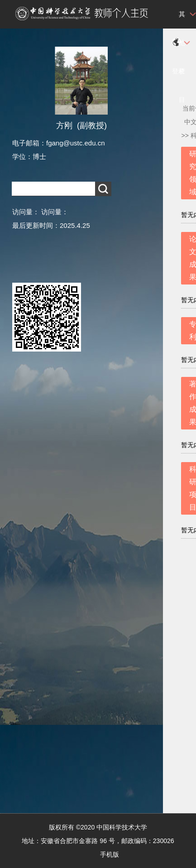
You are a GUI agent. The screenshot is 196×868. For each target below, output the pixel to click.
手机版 (110, 854)
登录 (178, 71)
